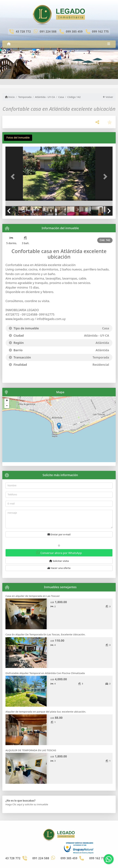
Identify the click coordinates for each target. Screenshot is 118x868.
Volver (108, 97)
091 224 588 (48, 32)
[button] (13, 177)
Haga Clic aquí (14, 804)
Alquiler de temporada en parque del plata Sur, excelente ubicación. (46, 712)
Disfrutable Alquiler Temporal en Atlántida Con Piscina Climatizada (45, 673)
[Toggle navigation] (109, 44)
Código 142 (74, 97)
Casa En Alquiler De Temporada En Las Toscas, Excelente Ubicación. (45, 634)
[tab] (18, 138)
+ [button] (7, 401)
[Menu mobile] (9, 44)
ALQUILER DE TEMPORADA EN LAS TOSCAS (31, 750)
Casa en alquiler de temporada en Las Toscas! (32, 596)
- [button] (7, 406)
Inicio (10, 97)
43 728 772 (23, 32)
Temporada (25, 97)
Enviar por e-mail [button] (59, 534)
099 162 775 (100, 32)
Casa (61, 97)
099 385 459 (74, 32)
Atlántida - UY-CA (45, 97)
